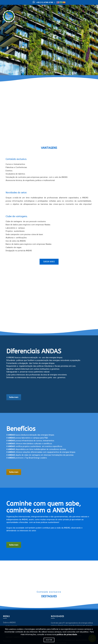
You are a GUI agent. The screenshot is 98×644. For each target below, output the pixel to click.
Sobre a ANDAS (9, 622)
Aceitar (49, 640)
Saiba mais (49, 262)
